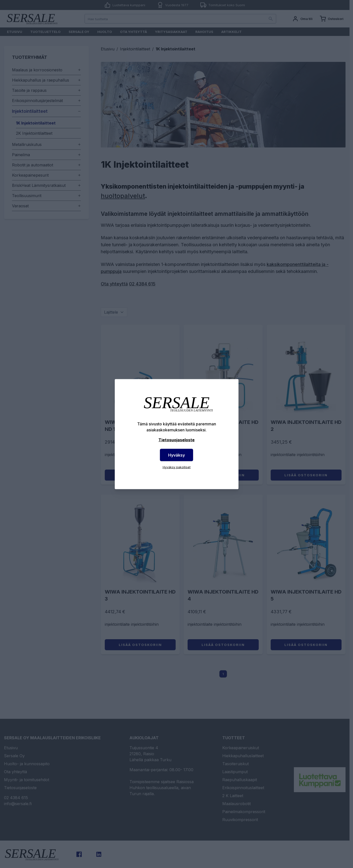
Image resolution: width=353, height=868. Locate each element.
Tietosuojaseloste (176, 440)
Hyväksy (176, 455)
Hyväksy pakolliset (177, 467)
